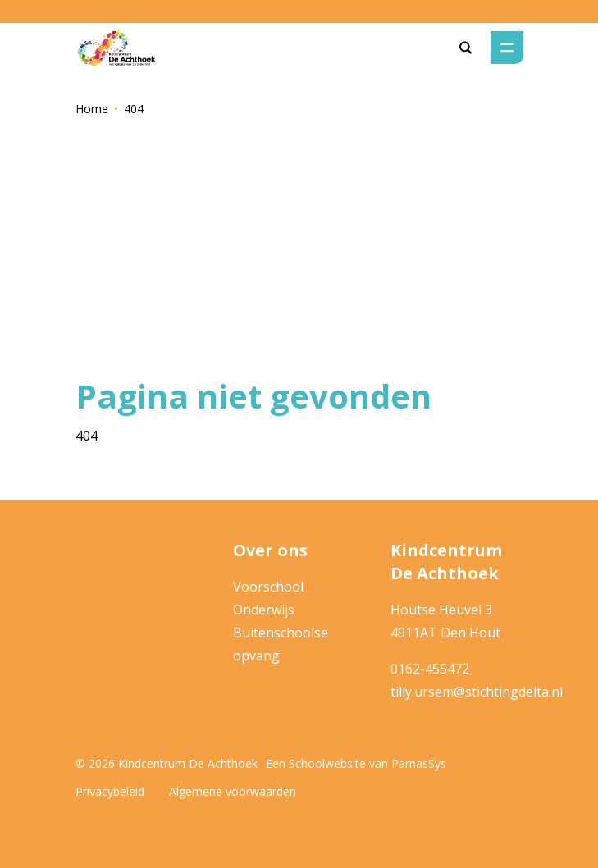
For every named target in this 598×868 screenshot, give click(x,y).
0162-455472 (430, 669)
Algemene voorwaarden (233, 791)
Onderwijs (264, 610)
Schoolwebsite (327, 763)
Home (92, 109)
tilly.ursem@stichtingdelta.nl (477, 692)
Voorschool (268, 587)
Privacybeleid (110, 791)
